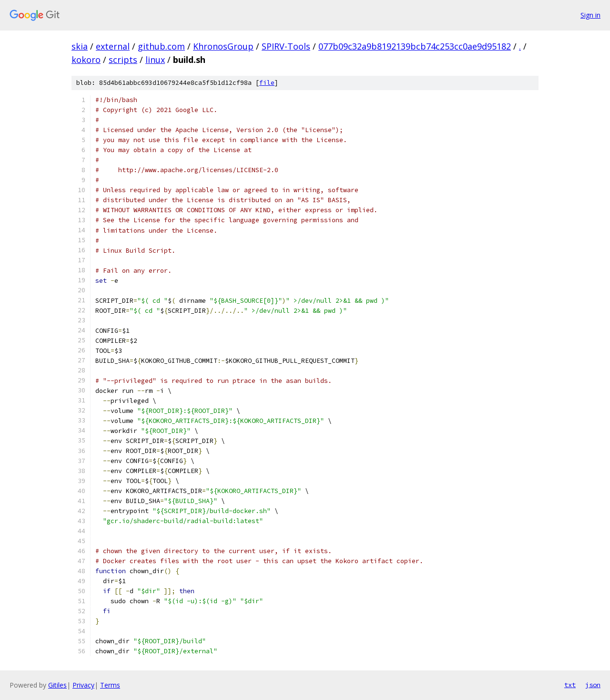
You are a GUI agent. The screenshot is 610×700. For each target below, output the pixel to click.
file (267, 83)
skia (80, 46)
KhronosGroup (223, 46)
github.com (161, 46)
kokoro (86, 60)
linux (155, 60)
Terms (110, 685)
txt (570, 685)
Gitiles (57, 685)
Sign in (590, 15)
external (113, 46)
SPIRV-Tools (286, 46)
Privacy (83, 685)
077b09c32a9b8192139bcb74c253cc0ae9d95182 (415, 46)
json (593, 685)
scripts (123, 60)
